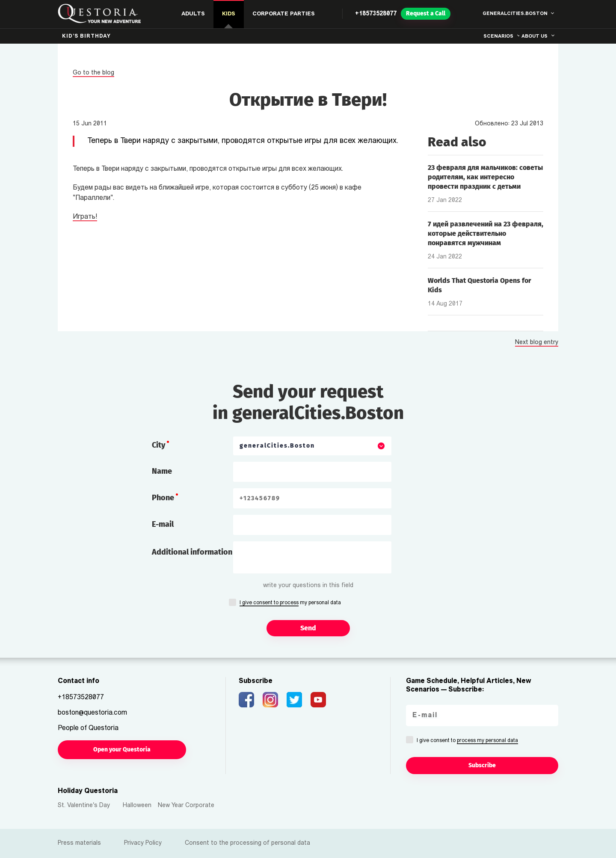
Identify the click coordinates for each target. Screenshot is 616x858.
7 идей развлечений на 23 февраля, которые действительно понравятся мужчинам (486, 233)
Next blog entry (537, 343)
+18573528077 (376, 14)
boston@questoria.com (92, 713)
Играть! (85, 217)
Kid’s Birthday (86, 36)
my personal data (290, 603)
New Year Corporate (186, 806)
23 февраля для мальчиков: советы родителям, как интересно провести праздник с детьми (485, 177)
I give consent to (467, 741)
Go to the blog (93, 73)
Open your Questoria (122, 750)
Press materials (79, 843)
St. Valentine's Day (84, 806)
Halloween (137, 806)
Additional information (192, 552)
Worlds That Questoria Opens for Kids (479, 285)
